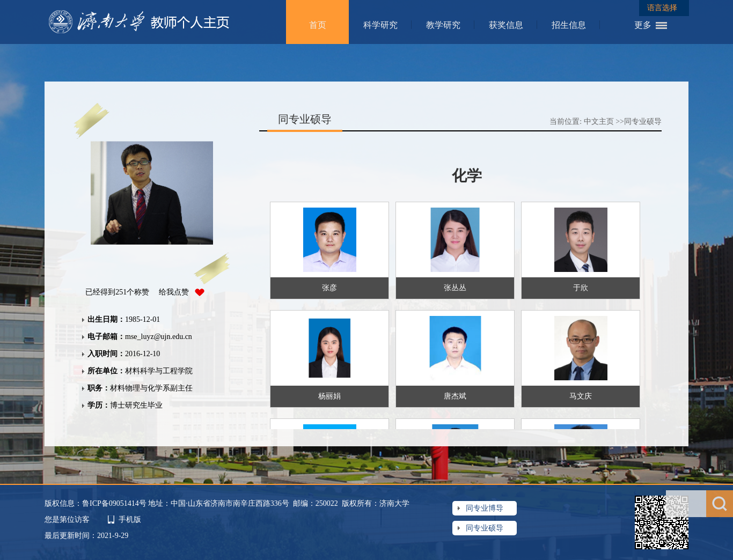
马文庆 (581, 396)
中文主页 (599, 121)
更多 (643, 25)
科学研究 (380, 25)
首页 (318, 25)
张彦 (329, 288)
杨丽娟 (329, 396)
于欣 (581, 288)
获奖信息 (506, 25)
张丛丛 (455, 288)
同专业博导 (485, 508)
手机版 (130, 520)
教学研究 (443, 25)
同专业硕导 (643, 121)
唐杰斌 (455, 396)
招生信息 (569, 25)
